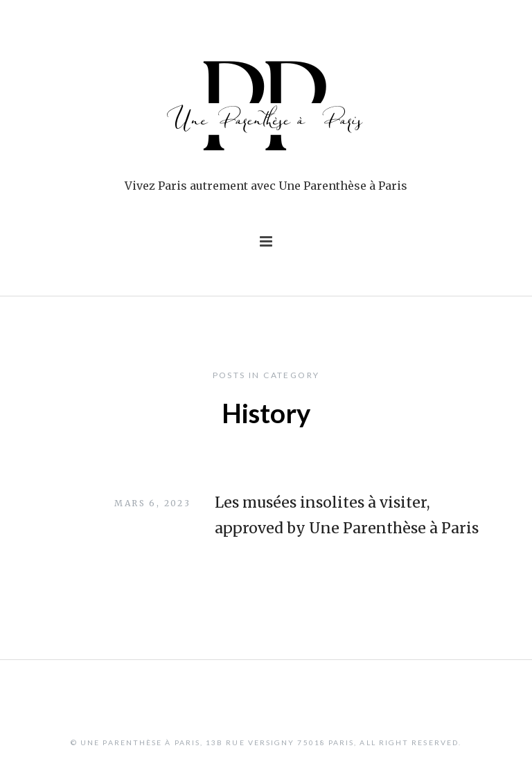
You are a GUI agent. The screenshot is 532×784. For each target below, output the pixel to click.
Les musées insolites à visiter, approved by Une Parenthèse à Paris (347, 516)
